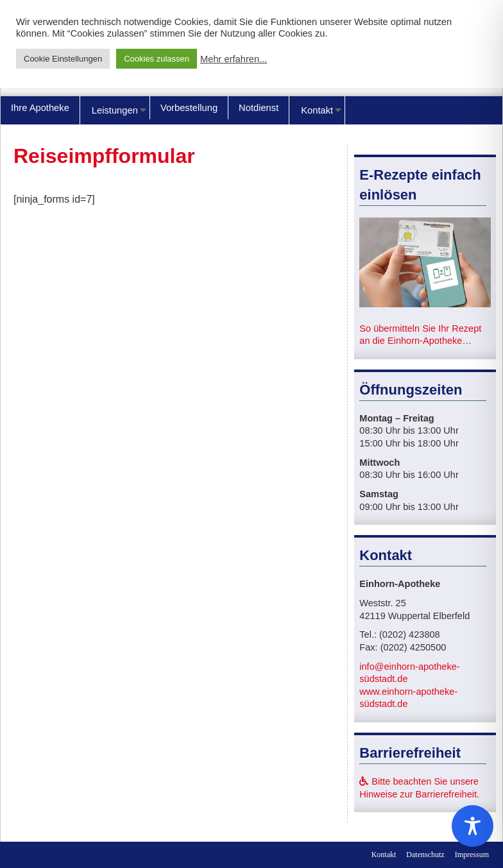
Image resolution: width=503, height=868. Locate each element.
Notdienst (259, 108)
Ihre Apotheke (40, 108)
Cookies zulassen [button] (157, 59)
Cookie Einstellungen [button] (63, 59)
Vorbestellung (189, 108)
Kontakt (317, 110)
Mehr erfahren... (234, 59)
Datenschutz (425, 855)
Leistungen (115, 110)
